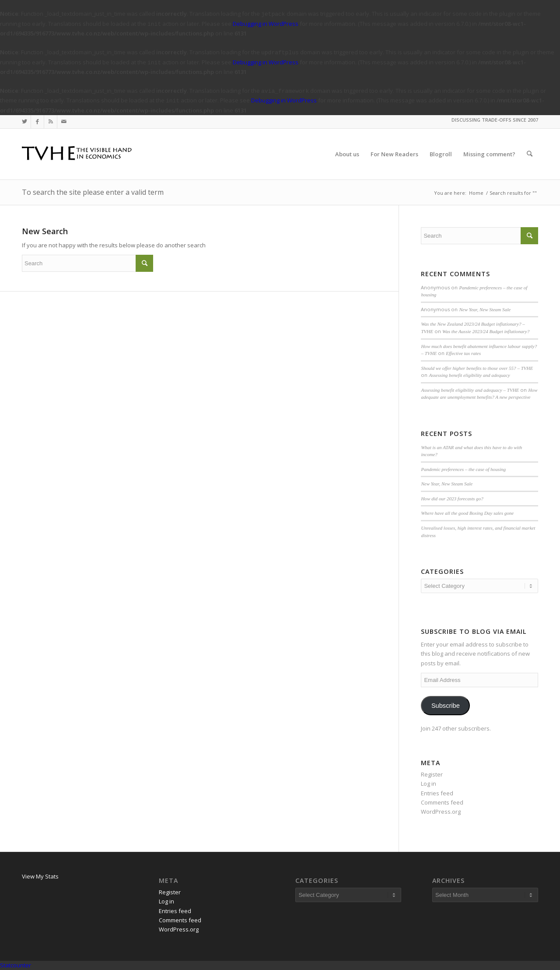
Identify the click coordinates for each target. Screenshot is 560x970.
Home (476, 193)
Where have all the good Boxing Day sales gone (467, 513)
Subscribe (446, 706)
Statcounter (16, 965)
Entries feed (437, 793)
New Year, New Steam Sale (485, 309)
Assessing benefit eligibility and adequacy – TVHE (470, 390)
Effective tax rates (463, 353)
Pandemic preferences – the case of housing (463, 469)
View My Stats (40, 876)
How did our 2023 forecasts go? (452, 499)
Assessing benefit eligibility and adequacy (469, 375)
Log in (429, 784)
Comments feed (442, 802)
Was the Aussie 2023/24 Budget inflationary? (486, 331)
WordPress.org (441, 812)
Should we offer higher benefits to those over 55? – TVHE (477, 368)
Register (432, 774)
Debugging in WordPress (266, 24)
